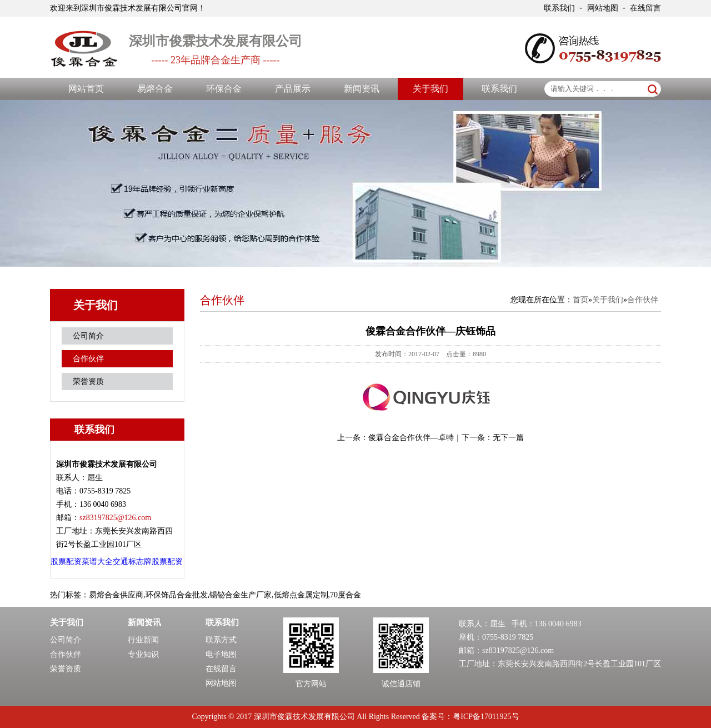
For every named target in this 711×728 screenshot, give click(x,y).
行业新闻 (143, 640)
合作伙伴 (88, 359)
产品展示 (293, 89)
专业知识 (143, 654)
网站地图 (603, 8)
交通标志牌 (132, 562)
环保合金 (224, 89)
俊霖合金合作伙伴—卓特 (411, 438)
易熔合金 (155, 89)
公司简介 (88, 336)
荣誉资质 (88, 382)
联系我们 (559, 8)
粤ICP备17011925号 (486, 717)
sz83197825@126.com (518, 650)
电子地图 (221, 654)
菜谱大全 (97, 562)
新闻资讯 (362, 89)
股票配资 (66, 562)
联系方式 (221, 640)
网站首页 (86, 89)
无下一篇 (508, 438)
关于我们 (430, 89)
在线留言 (645, 8)
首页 (580, 300)
